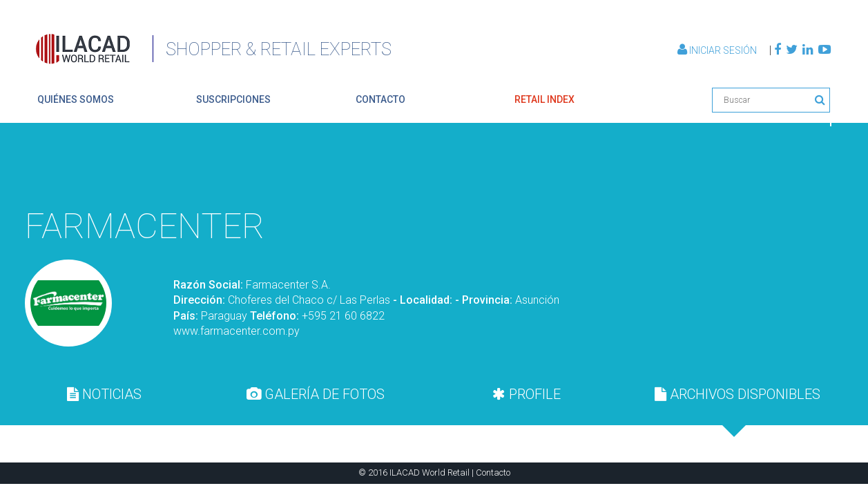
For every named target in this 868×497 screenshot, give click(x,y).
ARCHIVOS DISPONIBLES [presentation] (737, 394)
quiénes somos (76, 99)
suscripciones (233, 99)
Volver (798, 167)
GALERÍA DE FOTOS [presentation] (316, 394)
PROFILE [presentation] (527, 394)
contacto (380, 99)
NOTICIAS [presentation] (104, 394)
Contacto (493, 472)
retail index (544, 99)
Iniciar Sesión (718, 50)
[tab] (104, 394)
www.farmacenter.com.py (237, 331)
